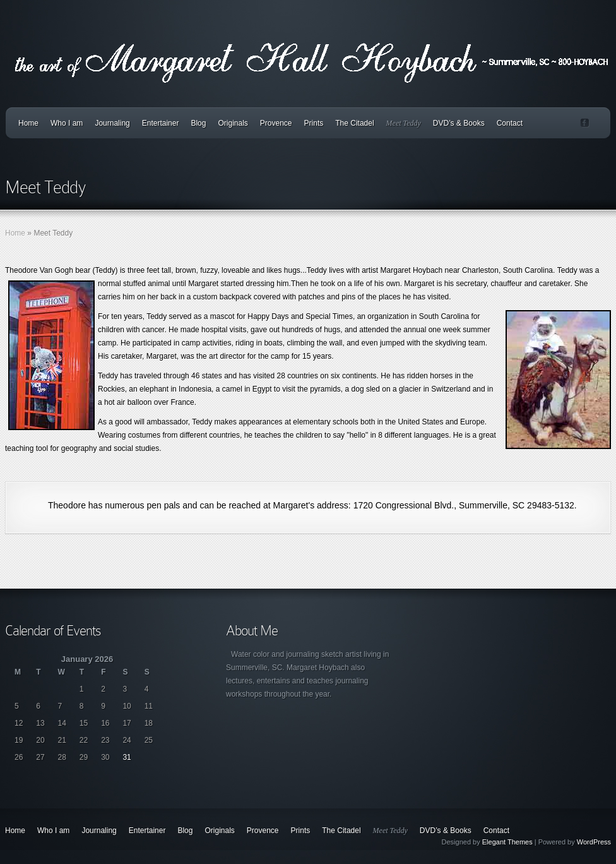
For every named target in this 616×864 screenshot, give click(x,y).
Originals (233, 123)
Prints (314, 123)
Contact (510, 123)
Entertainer (161, 123)
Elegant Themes (507, 842)
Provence (276, 123)
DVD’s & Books (459, 123)
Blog (198, 123)
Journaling (112, 123)
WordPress (594, 842)
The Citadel (354, 123)
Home (28, 123)
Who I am (67, 123)
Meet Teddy (404, 123)
